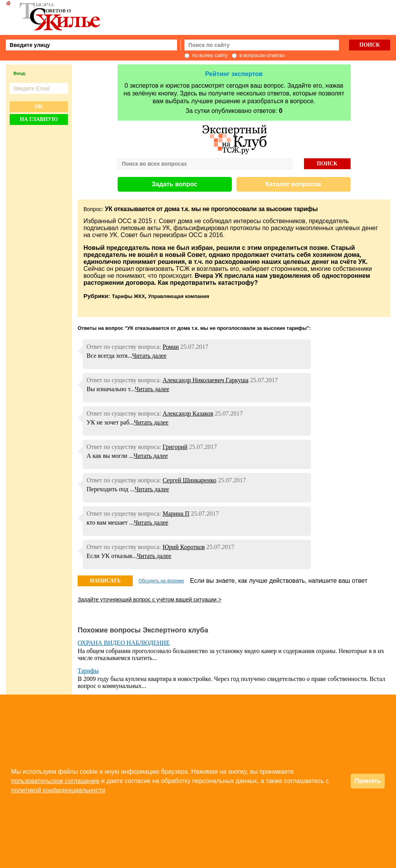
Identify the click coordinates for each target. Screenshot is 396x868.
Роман (171, 347)
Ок (39, 107)
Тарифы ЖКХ (128, 296)
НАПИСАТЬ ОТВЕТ (105, 582)
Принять (368, 781)
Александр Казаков (188, 413)
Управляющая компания (179, 296)
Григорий (175, 447)
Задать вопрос (175, 184)
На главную (39, 119)
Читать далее (149, 356)
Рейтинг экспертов (234, 74)
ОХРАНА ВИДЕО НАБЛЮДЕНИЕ (124, 643)
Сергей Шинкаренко (190, 480)
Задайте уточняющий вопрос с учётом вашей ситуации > (149, 599)
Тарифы (88, 671)
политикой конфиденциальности (58, 790)
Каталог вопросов (293, 184)
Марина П (176, 514)
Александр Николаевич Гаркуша (206, 380)
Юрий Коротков (184, 547)
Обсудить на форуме (161, 581)
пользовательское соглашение (56, 781)
